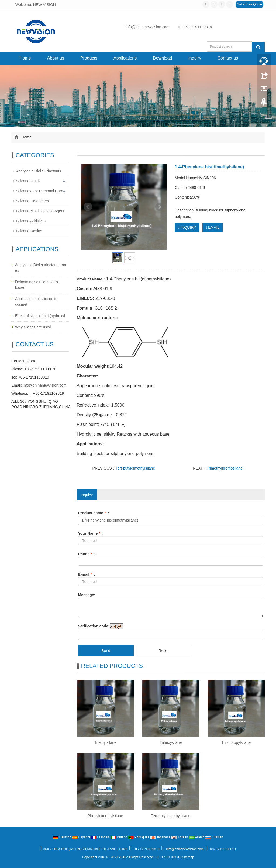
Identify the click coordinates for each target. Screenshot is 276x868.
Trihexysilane (171, 742)
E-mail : (87, 574)
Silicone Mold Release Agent (40, 211)
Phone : (87, 554)
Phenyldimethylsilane (105, 816)
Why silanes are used (33, 327)
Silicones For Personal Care (40, 191)
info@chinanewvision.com (146, 27)
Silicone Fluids (28, 181)
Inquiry (195, 58)
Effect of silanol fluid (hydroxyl (40, 316)
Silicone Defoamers (32, 201)
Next (160, 207)
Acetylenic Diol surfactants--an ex (41, 268)
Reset (163, 651)
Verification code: (94, 626)
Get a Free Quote (249, 4)
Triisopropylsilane (236, 742)
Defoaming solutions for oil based (37, 285)
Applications (125, 58)
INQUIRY (187, 227)
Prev (88, 207)
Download (162, 58)
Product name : (94, 513)
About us (56, 58)
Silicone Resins (29, 231)
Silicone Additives (31, 221)
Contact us (227, 58)
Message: (87, 595)
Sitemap (188, 857)
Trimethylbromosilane (225, 468)
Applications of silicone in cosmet (36, 302)
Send (106, 651)
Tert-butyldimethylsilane (135, 468)
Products (89, 58)
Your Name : (91, 533)
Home (25, 58)
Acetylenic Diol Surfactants (39, 171)
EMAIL (213, 227)
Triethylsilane (105, 742)
